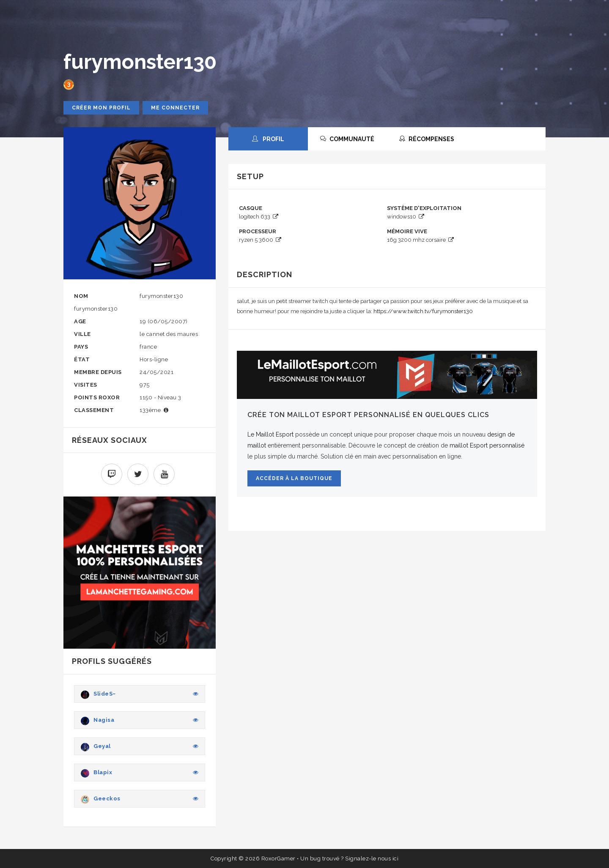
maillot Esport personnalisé (487, 445)
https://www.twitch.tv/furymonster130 (423, 311)
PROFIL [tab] (268, 139)
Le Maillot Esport (270, 434)
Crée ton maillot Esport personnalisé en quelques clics (368, 415)
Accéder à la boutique (294, 478)
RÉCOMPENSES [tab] (427, 139)
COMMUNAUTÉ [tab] (347, 139)
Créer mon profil (101, 108)
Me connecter (175, 108)
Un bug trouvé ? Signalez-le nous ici (349, 858)
